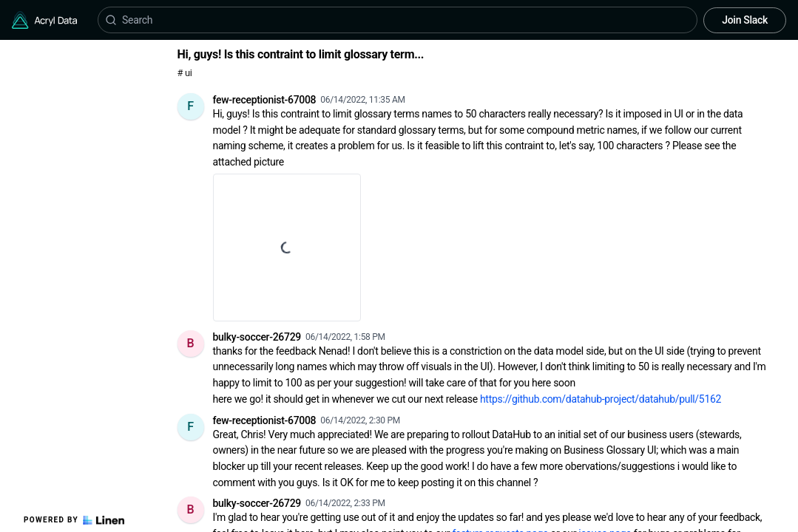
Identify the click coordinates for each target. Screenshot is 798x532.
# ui (185, 73)
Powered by (74, 520)
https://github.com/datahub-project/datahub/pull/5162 (601, 399)
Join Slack (745, 20)
